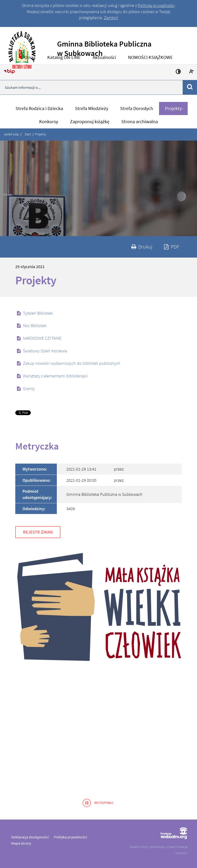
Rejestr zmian (38, 532)
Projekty (41, 134)
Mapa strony (21, 843)
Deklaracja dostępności (30, 837)
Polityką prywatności (156, 5)
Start (28, 134)
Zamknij (111, 18)
